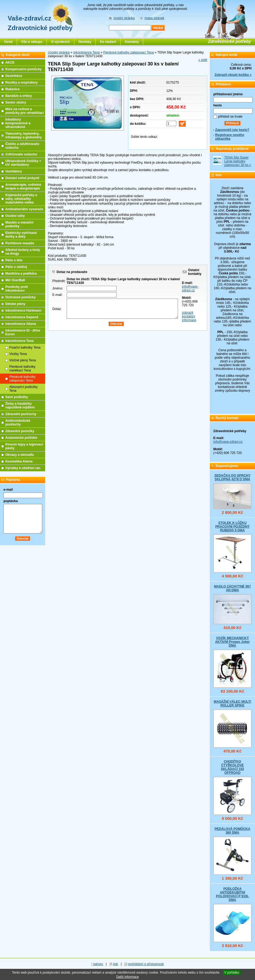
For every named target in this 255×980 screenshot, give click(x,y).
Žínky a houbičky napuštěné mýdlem (20, 406)
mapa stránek (154, 18)
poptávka (11, 501)
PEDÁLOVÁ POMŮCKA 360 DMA (233, 831)
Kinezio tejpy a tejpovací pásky (24, 446)
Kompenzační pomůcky (24, 69)
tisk (116, 964)
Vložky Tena (18, 354)
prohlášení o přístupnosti (146, 964)
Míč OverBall (15, 280)
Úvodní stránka (59, 52)
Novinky (85, 42)
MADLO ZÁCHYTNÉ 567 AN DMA (233, 588)
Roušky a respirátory (22, 82)
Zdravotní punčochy (21, 414)
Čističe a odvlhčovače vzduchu (22, 146)
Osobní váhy (15, 216)
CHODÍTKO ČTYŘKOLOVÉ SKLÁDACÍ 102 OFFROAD (232, 767)
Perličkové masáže (20, 243)
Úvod (8, 42)
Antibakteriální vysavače (24, 209)
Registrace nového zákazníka (230, 137)
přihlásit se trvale (230, 117)
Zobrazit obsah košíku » (233, 75)
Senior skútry (16, 102)
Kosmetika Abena (19, 461)
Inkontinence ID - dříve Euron (23, 332)
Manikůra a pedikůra (21, 274)
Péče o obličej (16, 267)
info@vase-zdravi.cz (190, 288)
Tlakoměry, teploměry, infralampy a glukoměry (24, 135)
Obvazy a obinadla (20, 455)
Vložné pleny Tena (23, 360)
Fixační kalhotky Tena (25, 348)
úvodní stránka (124, 18)
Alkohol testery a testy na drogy (23, 252)
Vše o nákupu (32, 42)
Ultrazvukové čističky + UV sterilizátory (23, 163)
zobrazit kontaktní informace (189, 316)
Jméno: (58, 288)
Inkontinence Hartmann (23, 311)
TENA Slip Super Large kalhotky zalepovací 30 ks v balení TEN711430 (238, 163)
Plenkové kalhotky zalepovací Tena (129, 52)
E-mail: (57, 295)
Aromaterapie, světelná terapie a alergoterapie (23, 187)
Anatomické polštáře (21, 438)
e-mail (8, 490)
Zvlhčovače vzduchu (21, 154)
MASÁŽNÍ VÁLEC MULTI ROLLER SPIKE (232, 704)
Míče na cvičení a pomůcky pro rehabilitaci (25, 111)
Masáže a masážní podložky (19, 224)
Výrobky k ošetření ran (23, 468)
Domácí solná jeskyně (22, 178)
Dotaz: (57, 309)
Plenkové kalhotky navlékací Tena (22, 369)
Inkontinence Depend (22, 317)
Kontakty (132, 42)
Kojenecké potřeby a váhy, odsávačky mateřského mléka (21, 199)
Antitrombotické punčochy (18, 423)
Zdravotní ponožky (20, 431)
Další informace (127, 977)
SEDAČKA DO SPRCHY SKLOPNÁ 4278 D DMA (232, 477)
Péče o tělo (14, 260)
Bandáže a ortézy (19, 96)
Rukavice (12, 89)
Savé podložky (17, 397)
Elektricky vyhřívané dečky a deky (21, 235)
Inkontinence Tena (86, 52)
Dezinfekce (14, 76)
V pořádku (232, 973)
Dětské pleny (15, 304)
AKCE (10, 63)
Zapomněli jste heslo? (232, 130)
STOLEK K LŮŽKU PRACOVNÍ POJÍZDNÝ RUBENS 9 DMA (232, 527)
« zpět (203, 60)
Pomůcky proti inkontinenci (17, 289)
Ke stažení (108, 42)
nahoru (98, 964)
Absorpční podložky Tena (24, 389)
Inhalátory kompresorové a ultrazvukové (18, 123)
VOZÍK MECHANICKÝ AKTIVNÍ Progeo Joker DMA (233, 642)
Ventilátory (14, 171)
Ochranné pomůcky (20, 297)
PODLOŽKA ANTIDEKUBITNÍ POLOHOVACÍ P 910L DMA (232, 894)
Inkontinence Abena (21, 324)
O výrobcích (60, 42)
